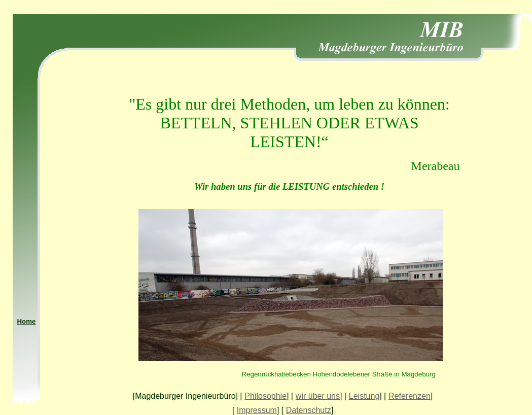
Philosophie (265, 396)
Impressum (257, 410)
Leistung (364, 396)
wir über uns (318, 396)
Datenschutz (309, 410)
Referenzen (410, 396)
